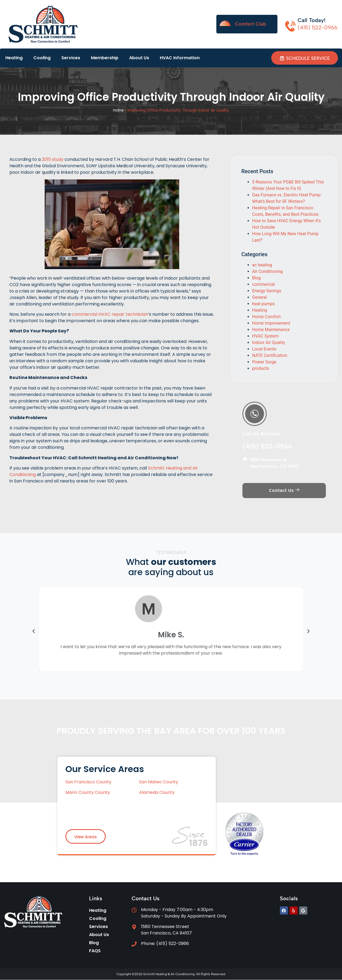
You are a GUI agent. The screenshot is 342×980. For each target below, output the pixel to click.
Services (71, 58)
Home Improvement (271, 323)
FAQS (95, 951)
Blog (256, 278)
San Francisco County (89, 782)
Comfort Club (251, 24)
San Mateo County (159, 782)
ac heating (262, 265)
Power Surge (264, 362)
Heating (14, 58)
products (261, 369)
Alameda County (157, 793)
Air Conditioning (267, 272)
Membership (105, 58)
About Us (139, 58)
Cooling (42, 58)
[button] (34, 632)
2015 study (53, 160)
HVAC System (265, 336)
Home (118, 111)
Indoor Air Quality (269, 343)
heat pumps (263, 304)
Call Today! (312, 20)
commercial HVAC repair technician (110, 314)
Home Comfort (266, 317)
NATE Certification (270, 356)
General (259, 298)
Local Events (264, 349)
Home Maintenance (271, 330)
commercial (263, 285)
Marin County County (88, 793)
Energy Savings (267, 291)
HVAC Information (180, 58)
